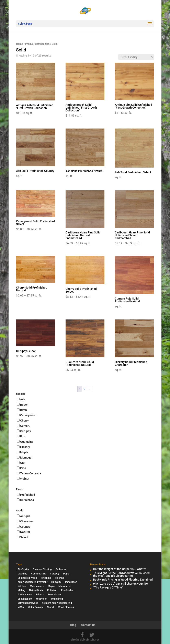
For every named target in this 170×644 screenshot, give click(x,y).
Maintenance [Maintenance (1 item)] (37, 586)
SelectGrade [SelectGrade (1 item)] (54, 595)
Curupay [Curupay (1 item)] (55, 574)
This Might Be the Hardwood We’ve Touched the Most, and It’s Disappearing (121, 574)
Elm (23, 436)
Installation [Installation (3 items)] (71, 582)
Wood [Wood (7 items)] (50, 607)
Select (24, 537)
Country (25, 527)
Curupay (26, 431)
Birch (24, 410)
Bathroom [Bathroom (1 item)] (61, 569)
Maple (24, 452)
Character (27, 521)
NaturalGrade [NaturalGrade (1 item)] (36, 590)
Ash (23, 399)
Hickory (25, 447)
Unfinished (27, 500)
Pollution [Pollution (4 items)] (52, 590)
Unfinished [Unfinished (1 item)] (57, 599)
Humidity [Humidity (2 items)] (56, 582)
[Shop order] (136, 57)
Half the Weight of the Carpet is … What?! (119, 569)
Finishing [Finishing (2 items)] (46, 578)
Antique (25, 516)
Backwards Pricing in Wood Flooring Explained (123, 580)
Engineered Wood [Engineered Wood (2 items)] (27, 578)
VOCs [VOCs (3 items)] (21, 607)
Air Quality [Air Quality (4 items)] (23, 569)
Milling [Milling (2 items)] (21, 590)
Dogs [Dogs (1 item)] (66, 574)
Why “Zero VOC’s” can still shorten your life (120, 584)
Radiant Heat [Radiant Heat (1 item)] (25, 595)
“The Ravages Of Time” (108, 587)
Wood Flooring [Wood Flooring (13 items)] (66, 607)
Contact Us (88, 625)
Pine (23, 468)
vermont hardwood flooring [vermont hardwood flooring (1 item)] (57, 603)
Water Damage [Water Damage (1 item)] (36, 607)
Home (20, 44)
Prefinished (28, 495)
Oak (23, 463)
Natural (25, 532)
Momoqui (26, 458)
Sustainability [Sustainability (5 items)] (25, 599)
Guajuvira (26, 442)
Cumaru (25, 426)
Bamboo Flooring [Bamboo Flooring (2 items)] (42, 569)
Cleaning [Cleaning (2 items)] (22, 574)
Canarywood (28, 415)
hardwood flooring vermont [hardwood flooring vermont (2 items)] (33, 582)
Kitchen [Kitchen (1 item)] (22, 586)
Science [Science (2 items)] (40, 595)
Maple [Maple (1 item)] (51, 586)
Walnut (25, 479)
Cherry (24, 421)
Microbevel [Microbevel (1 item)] (64, 586)
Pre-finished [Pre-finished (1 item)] (68, 590)
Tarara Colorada (31, 473)
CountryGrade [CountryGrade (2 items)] (39, 574)
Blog (73, 625)
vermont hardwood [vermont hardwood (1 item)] (28, 603)
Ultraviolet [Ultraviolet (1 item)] (42, 599)
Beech (24, 405)
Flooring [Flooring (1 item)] (60, 578)
